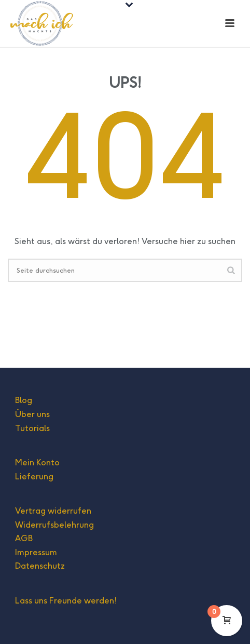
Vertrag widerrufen (53, 511)
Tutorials (32, 428)
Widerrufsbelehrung (54, 525)
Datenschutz (40, 566)
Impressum (36, 552)
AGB (24, 538)
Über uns (32, 414)
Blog (24, 400)
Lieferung (34, 477)
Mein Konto (37, 462)
